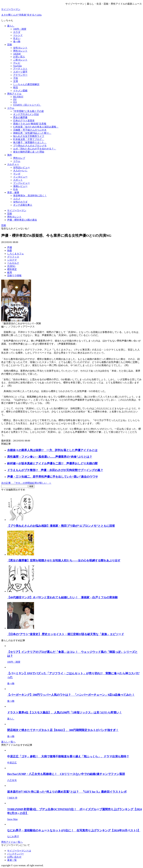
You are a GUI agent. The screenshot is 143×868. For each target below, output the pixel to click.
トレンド (18, 35)
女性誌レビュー (21, 167)
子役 (16, 78)
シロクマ (12, 260)
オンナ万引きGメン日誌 (26, 114)
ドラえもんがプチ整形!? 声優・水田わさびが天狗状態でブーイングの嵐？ (55, 470)
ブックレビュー (21, 183)
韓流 (16, 87)
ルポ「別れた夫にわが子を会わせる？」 (35, 149)
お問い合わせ (14, 857)
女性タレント (20, 48)
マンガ (17, 174)
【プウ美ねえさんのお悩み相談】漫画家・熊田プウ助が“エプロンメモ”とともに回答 (61, 526)
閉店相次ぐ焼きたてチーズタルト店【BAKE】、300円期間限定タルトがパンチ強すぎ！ (63, 730)
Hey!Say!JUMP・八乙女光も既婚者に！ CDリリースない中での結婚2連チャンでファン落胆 (66, 774)
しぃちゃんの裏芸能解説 (26, 84)
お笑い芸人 (19, 57)
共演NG (11, 266)
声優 (10, 247)
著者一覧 (12, 860)
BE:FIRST (18, 97)
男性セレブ (19, 158)
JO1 (15, 102)
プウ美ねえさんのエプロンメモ (30, 146)
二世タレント (20, 60)
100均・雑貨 (20, 29)
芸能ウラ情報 (14, 276)
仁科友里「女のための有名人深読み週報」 (36, 127)
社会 (16, 189)
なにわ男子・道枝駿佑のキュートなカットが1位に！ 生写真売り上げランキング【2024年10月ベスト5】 (74, 830)
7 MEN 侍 (12, 798)
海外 (10, 155)
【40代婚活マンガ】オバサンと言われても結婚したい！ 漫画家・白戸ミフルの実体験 (62, 597)
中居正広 (12, 763)
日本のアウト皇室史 (24, 121)
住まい (17, 38)
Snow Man (12, 819)
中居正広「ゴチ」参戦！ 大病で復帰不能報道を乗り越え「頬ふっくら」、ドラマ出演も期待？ (68, 756)
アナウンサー (20, 75)
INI (15, 99)
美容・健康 (13, 192)
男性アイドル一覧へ (12, 842)
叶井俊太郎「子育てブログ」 (29, 139)
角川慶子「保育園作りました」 (30, 142)
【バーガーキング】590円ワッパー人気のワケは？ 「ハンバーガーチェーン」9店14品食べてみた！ (71, 695)
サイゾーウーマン (11, 9)
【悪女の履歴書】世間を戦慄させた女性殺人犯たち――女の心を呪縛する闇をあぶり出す (64, 560)
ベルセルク (13, 263)
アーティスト (20, 69)
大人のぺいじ (20, 171)
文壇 (16, 81)
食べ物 (17, 41)
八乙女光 (12, 780)
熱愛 (10, 250)
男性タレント (20, 51)
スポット (18, 180)
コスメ (17, 199)
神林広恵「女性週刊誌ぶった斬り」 (32, 133)
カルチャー (13, 164)
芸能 (10, 45)
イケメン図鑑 (20, 91)
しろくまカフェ (16, 254)
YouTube (17, 66)
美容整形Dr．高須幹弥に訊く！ (30, 196)
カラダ (17, 32)
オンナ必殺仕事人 (23, 205)
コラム (11, 108)
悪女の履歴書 (20, 117)
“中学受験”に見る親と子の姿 (29, 111)
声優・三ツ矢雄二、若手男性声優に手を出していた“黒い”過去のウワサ (53, 477)
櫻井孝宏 (12, 269)
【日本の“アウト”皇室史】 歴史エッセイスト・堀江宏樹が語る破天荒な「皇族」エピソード (66, 634)
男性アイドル (14, 94)
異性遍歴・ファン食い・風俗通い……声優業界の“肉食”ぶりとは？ (50, 457)
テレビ (17, 63)
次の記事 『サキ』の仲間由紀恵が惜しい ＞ (26, 483)
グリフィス (13, 257)
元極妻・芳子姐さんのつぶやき (30, 130)
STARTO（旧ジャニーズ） (27, 105)
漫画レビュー (20, 186)
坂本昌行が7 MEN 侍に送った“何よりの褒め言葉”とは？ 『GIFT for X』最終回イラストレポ (67, 792)
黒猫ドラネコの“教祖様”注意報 (30, 124)
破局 (10, 272)
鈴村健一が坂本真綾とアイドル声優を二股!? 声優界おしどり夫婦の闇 (52, 463)
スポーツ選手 (20, 72)
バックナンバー (16, 854)
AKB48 (17, 54)
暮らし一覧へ (8, 742)
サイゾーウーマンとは (19, 851)
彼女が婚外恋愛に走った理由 (29, 152)
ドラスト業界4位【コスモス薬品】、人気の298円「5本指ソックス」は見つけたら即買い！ (65, 712)
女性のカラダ (20, 202)
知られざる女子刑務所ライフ (29, 136)
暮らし (11, 26)
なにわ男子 (13, 837)
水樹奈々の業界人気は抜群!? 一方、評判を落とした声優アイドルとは (52, 450)
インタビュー (20, 177)
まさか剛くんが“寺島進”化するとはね (21, 15)
